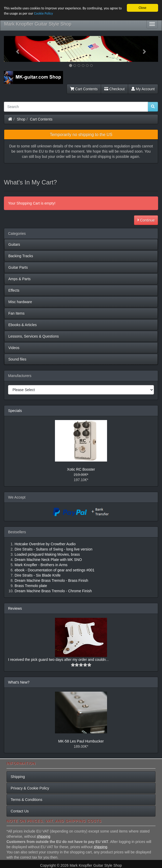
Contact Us (20, 811)
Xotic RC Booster (81, 469)
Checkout (114, 89)
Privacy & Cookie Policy (30, 788)
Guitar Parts (18, 267)
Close (142, 8)
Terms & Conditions (26, 800)
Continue (146, 220)
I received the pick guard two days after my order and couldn (57, 660)
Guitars (14, 244)
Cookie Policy (43, 13)
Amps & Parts (20, 279)
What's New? (19, 682)
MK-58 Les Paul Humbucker (81, 741)
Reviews (15, 608)
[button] (15, 49)
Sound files (17, 359)
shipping (43, 836)
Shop (21, 119)
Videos (14, 348)
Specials (15, 411)
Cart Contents (84, 89)
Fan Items (16, 313)
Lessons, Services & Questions (34, 336)
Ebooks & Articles (23, 325)
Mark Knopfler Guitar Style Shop (38, 24)
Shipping (18, 777)
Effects (14, 290)
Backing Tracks (21, 256)
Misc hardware (20, 302)
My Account (143, 89)
